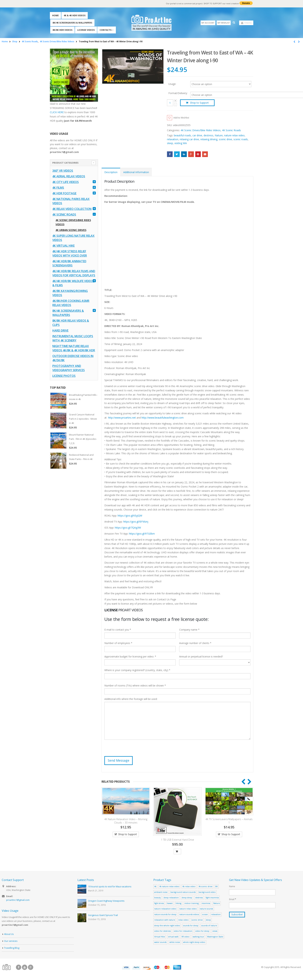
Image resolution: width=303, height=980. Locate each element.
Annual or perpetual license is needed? (201, 657)
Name (232, 887)
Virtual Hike (160, 937)
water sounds (160, 942)
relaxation (173, 140)
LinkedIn (184, 155)
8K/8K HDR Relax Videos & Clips (71, 323)
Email (205, 155)
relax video (183, 920)
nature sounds (206, 909)
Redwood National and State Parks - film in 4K (81, 457)
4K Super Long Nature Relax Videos (73, 238)
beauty (157, 898)
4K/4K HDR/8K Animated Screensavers (69, 263)
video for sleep (202, 931)
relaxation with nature (165, 920)
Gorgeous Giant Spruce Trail (103, 916)
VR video (185, 937)
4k (155, 887)
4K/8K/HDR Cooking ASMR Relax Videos (71, 303)
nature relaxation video (165, 909)
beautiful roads (182, 136)
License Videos (86, 30)
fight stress (159, 904)
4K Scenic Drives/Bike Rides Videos (201, 131)
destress (208, 136)
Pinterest (198, 155)
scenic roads (241, 140)
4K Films (58, 188)
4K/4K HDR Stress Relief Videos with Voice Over (70, 253)
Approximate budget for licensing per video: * (130, 657)
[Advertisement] (74, 527)
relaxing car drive (189, 140)
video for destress (162, 931)
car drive (197, 136)
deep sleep (187, 898)
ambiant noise (161, 892)
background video (207, 892)
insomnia (206, 904)
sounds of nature (209, 926)
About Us (9, 934)
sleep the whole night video (167, 926)
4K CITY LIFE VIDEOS (66, 182)
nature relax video (234, 136)
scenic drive (225, 140)
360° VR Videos (63, 171)
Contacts (106, 30)
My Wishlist (224, 23)
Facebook (170, 155)
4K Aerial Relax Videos (69, 176)
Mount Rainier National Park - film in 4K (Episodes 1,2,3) (83, 439)
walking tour (198, 937)
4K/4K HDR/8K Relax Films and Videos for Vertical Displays (74, 273)
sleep (170, 143)
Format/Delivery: (178, 93)
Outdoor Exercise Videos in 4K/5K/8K (73, 358)
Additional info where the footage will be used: (131, 699)
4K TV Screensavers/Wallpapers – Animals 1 (229, 821)
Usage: (172, 84)
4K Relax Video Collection (72, 209)
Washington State (215, 937)
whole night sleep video (194, 942)
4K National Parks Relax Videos (71, 201)
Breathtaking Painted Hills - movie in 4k (83, 397)
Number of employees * (118, 643)
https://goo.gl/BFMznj (136, 522)
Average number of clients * (195, 643)
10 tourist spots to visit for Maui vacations (110, 887)
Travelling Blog (12, 948)
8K (217, 887)
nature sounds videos (189, 915)
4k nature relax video (169, 887)
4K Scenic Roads (231, 131)
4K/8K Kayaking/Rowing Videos (70, 293)
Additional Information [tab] (136, 172)
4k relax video (189, 887)
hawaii (170, 904)
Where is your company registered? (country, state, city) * (137, 670)
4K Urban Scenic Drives (71, 230)
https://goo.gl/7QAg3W (128, 528)
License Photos (64, 376)
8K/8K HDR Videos (62, 30)
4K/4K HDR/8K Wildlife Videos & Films (73, 283)
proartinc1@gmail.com (18, 900)
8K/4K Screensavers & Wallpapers (72, 23)
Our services (11, 941)
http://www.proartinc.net (122, 418)
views (215, 931)
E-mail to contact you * (118, 630)
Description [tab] (111, 172)
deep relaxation (171, 898)
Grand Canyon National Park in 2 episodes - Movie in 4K (83, 419)
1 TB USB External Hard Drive (178, 840)
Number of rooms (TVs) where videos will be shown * (135, 686)
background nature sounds (183, 892)
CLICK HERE (57, 112)
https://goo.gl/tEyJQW (130, 516)
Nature (219, 136)
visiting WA (181, 143)
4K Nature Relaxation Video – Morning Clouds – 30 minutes (126, 821)
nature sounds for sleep (165, 915)
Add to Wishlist (182, 118)
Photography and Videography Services (69, 368)
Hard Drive (60, 330)
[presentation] (131, 750)
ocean (205, 915)
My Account (208, 23)
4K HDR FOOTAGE (64, 193)
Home (55, 15)
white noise (175, 942)
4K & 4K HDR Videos (75, 15)
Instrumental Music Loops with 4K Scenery (73, 338)
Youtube (25, 968)
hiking (178, 904)
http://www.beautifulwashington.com (162, 418)
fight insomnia (212, 898)
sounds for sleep (191, 926)
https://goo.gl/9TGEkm (142, 534)
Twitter (177, 155)
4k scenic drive (206, 887)
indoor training (192, 904)
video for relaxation (183, 931)
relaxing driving (209, 140)
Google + (191, 155)
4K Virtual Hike (64, 246)
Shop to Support (199, 103)
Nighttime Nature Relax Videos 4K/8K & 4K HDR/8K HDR (74, 348)
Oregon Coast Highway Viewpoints (106, 901)
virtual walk (173, 937)
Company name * (189, 630)
